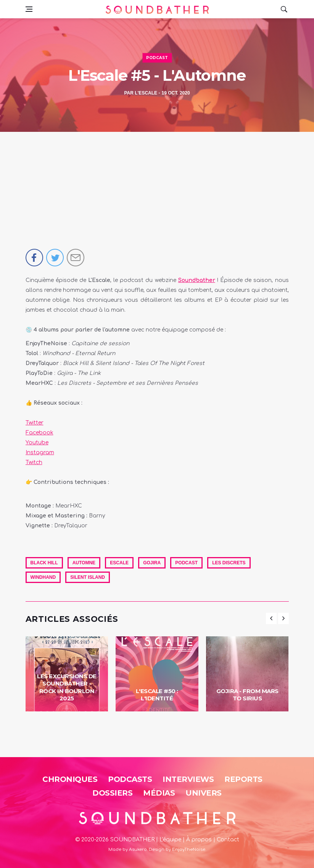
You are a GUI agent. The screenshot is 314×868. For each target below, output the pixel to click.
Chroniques (70, 779)
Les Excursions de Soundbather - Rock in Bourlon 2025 (67, 687)
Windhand (43, 577)
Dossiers (112, 793)
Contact (228, 840)
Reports (243, 779)
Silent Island (88, 577)
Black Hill (44, 563)
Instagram (40, 452)
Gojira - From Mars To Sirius (247, 695)
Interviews (188, 779)
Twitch (34, 462)
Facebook (39, 433)
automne (84, 563)
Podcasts (130, 779)
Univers (204, 793)
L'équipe (170, 840)
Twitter (35, 423)
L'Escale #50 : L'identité (157, 695)
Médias (159, 793)
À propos (199, 840)
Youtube (37, 443)
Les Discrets (229, 563)
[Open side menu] (29, 9)
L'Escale (146, 93)
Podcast (157, 58)
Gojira (152, 563)
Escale (119, 563)
